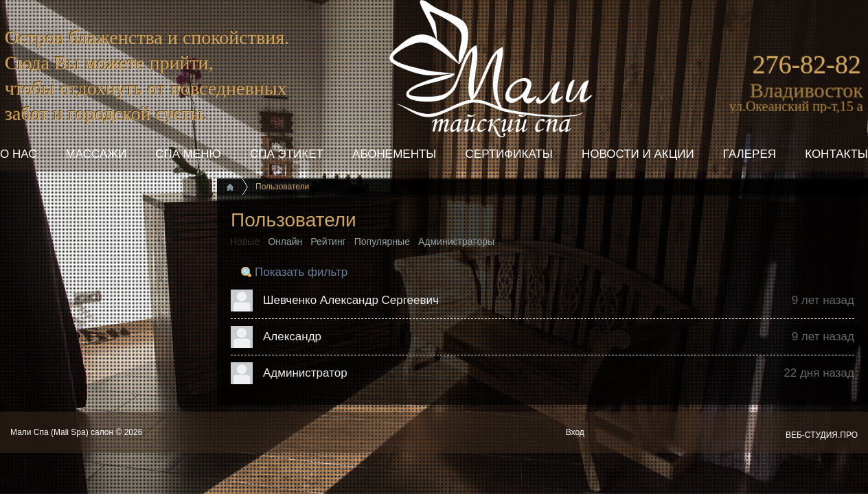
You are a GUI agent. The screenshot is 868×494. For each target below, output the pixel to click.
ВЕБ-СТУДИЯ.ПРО (822, 435)
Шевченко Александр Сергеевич (351, 300)
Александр (292, 337)
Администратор (305, 373)
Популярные (382, 242)
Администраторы (456, 242)
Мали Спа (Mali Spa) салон (63, 432)
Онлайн (285, 242)
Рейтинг (328, 242)
